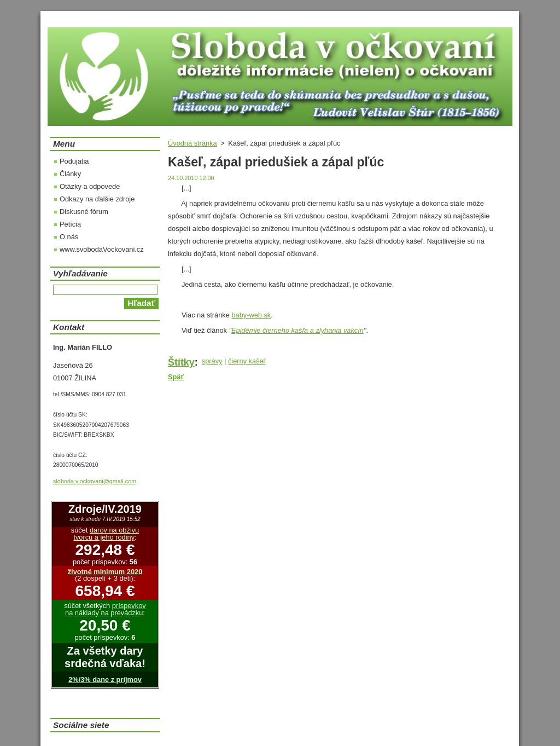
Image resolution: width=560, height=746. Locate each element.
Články (70, 174)
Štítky (181, 362)
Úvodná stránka (192, 143)
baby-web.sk (251, 315)
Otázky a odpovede (90, 186)
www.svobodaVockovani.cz (102, 249)
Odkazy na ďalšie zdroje (97, 199)
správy (212, 361)
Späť (176, 377)
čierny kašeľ (247, 361)
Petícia (70, 224)
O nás (69, 237)
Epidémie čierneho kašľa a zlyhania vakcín (297, 330)
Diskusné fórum (84, 212)
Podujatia (74, 161)
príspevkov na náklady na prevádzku (106, 609)
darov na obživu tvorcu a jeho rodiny (106, 534)
